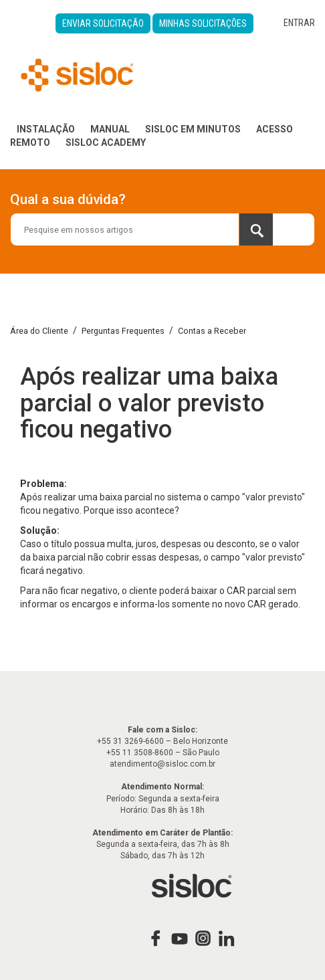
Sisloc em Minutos (193, 129)
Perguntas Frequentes (123, 331)
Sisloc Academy (106, 142)
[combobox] (162, 229)
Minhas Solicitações (203, 23)
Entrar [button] (299, 23)
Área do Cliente (39, 331)
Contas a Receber (212, 331)
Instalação (46, 129)
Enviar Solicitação (103, 23)
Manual (110, 129)
